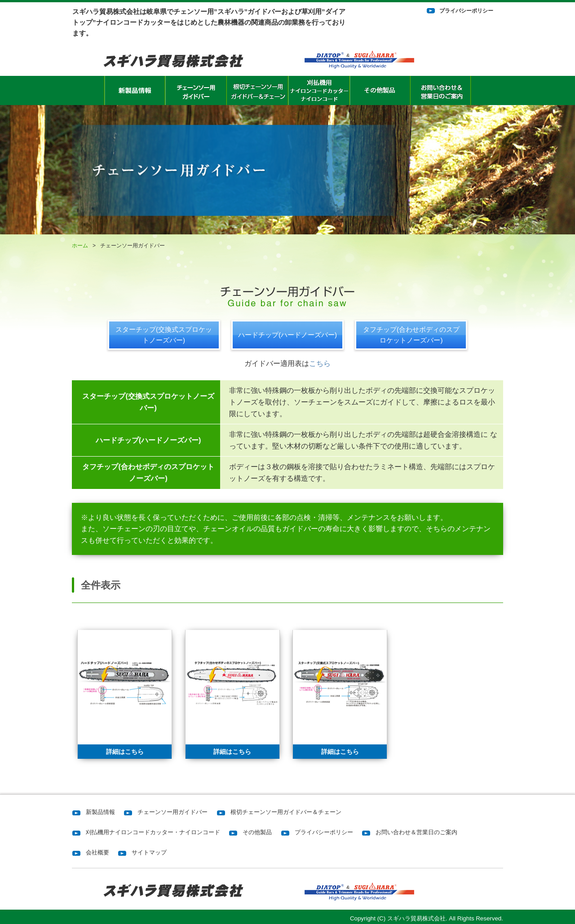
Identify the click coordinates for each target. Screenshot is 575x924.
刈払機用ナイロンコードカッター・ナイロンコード (153, 832)
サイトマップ (149, 852)
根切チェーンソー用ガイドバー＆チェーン (286, 812)
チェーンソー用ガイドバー (172, 812)
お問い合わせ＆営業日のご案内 (416, 832)
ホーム (80, 246)
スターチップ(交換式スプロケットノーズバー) (164, 335)
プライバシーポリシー (466, 11)
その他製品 (257, 832)
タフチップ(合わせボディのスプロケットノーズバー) (411, 335)
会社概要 (97, 852)
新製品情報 (100, 812)
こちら (320, 363)
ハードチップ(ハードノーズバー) (287, 335)
